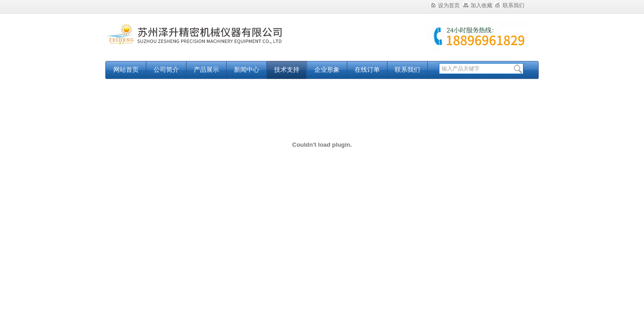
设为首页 (445, 5)
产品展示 (206, 70)
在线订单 (367, 70)
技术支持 (287, 70)
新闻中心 (247, 70)
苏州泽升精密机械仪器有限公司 (218, 42)
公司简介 (166, 70)
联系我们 (510, 5)
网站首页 (126, 70)
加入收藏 (478, 5)
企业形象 (327, 70)
